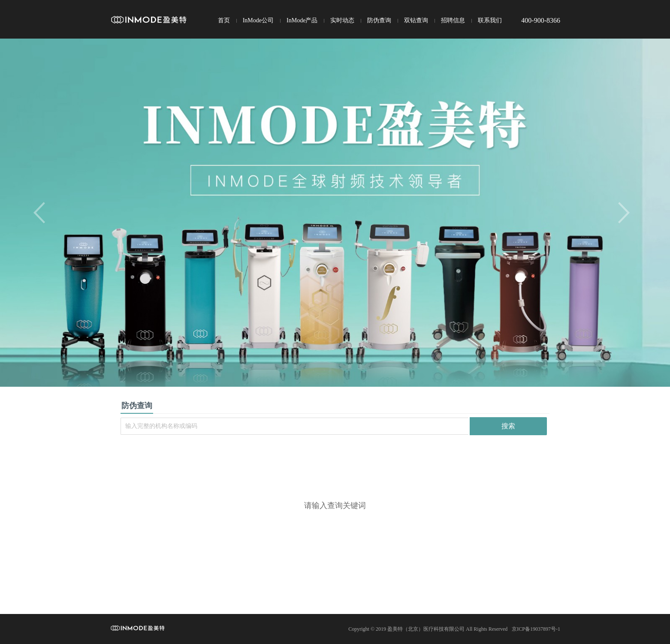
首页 (224, 20)
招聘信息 (453, 20)
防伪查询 (379, 20)
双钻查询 (416, 20)
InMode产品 (302, 20)
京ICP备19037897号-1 (536, 629)
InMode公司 (258, 20)
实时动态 (342, 20)
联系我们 (490, 20)
